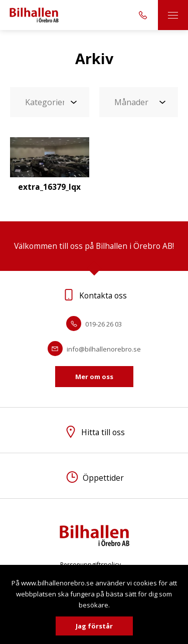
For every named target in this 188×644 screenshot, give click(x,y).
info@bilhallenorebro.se (94, 349)
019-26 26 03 (94, 324)
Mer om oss (94, 377)
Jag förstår (94, 626)
